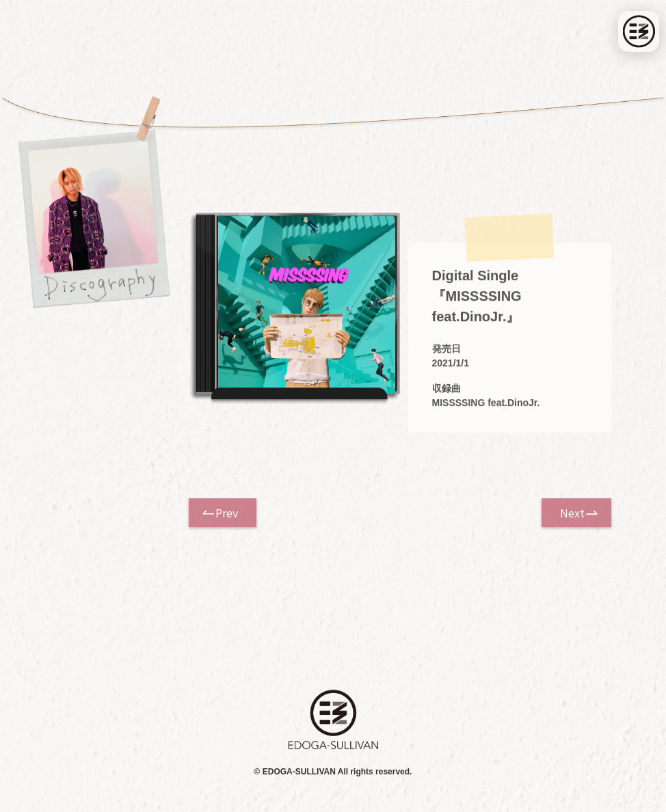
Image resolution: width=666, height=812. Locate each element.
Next (572, 513)
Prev (227, 513)
